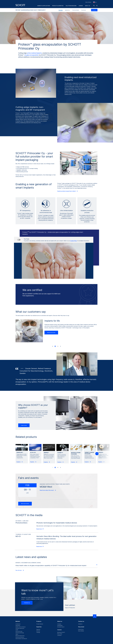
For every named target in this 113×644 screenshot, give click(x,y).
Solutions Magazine (71, 6)
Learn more (24, 425)
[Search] (94, 6)
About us (88, 6)
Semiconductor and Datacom (21, 639)
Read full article (51, 333)
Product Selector (40, 624)
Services (38, 631)
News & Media (88, 2)
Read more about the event (48, 490)
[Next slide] (60, 346)
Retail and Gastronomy (20, 636)
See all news (20, 570)
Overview (61, 10)
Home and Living (19, 631)
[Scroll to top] (95, 616)
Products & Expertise (58, 6)
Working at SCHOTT (61, 632)
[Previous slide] (53, 467)
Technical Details (76, 10)
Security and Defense (20, 637)
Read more (40, 529)
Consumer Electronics (20, 628)
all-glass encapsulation (32, 55)
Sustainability (60, 625)
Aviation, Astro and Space (21, 627)
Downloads (84, 10)
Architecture (18, 624)
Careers (81, 6)
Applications (67, 10)
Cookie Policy (74, 241)
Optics (17, 634)
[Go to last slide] (53, 346)
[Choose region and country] (95, 2)
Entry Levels (60, 634)
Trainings (38, 632)
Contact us (94, 10)
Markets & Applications (44, 6)
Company (59, 624)
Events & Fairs (81, 629)
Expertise (38, 629)
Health (17, 630)
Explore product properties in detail (68, 191)
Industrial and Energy (20, 633)
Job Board (59, 635)
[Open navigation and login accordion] (97, 6)
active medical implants (34, 53)
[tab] (55, 346)
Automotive (18, 625)
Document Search (61, 627)
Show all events (25, 504)
